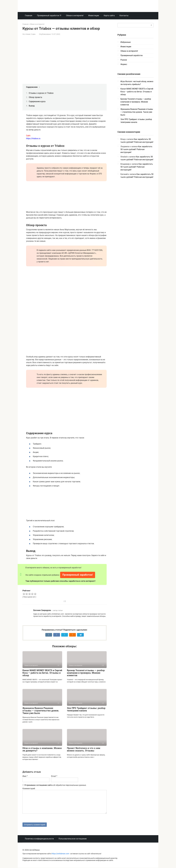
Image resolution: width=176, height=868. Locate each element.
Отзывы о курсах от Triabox (41, 93)
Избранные (126, 42)
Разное (124, 60)
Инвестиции (94, 16)
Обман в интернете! (75, 16)
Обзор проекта (35, 97)
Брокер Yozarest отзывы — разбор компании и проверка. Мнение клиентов (86, 673)
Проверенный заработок (132, 55)
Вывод (32, 106)
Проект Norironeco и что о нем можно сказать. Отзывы (84, 749)
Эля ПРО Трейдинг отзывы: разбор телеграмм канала (86, 709)
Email (54, 776)
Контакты (124, 16)
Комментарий (29, 788)
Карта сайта (109, 16)
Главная (29, 16)
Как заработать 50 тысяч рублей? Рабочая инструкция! (136, 149)
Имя (25, 776)
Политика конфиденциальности (39, 839)
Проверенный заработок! (78, 575)
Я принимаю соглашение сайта (39, 785)
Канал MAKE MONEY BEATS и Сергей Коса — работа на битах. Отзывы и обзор (42, 673)
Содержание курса (37, 101)
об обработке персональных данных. (54, 785)
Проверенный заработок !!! (49, 16)
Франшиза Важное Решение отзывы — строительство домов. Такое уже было (41, 711)
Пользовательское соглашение (73, 839)
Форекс (124, 64)
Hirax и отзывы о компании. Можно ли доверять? (42, 749)
